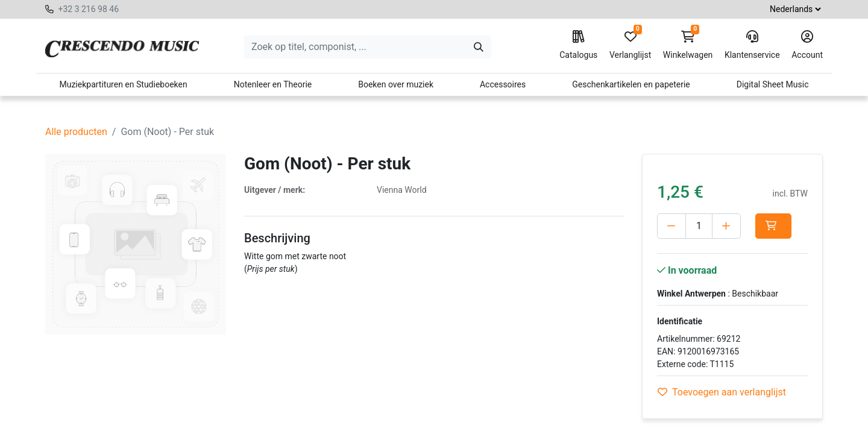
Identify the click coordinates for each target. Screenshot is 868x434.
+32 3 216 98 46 (88, 9)
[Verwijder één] (671, 226)
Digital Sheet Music (773, 84)
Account (807, 45)
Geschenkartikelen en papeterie (631, 84)
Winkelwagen (688, 45)
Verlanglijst (630, 45)
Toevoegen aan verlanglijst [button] (722, 392)
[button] (773, 226)
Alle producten (76, 132)
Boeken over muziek (396, 84)
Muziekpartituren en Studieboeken (123, 84)
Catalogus (578, 45)
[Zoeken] (479, 47)
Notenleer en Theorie (273, 84)
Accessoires (503, 84)
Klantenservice (752, 45)
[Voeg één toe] (726, 226)
